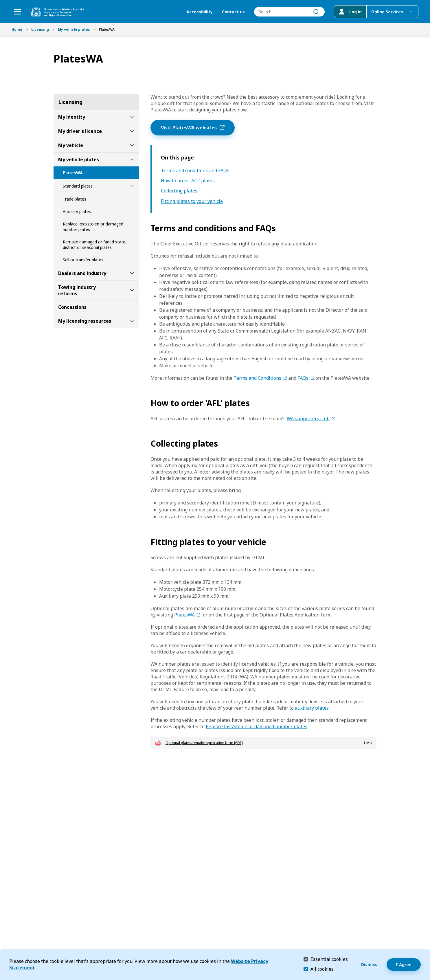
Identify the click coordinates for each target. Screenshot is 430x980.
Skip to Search (2, 2)
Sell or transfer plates (83, 260)
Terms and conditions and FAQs (195, 171)
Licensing (40, 29)
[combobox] (289, 12)
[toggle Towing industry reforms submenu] (132, 290)
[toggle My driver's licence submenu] (132, 131)
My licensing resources (85, 321)
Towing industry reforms (77, 290)
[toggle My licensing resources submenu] (132, 321)
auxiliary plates (312, 708)
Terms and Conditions (257, 378)
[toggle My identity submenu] (132, 117)
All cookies (322, 969)
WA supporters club (308, 419)
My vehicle (71, 145)
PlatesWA (73, 173)
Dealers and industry (82, 273)
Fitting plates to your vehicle (192, 201)
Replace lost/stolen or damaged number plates (93, 227)
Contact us (233, 12)
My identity (72, 117)
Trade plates (75, 199)
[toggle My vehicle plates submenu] (132, 159)
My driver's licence (80, 131)
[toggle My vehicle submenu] (132, 145)
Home (17, 29)
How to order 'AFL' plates (188, 181)
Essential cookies (329, 959)
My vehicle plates (74, 29)
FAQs (303, 378)
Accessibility (200, 12)
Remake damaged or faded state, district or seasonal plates (95, 245)
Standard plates (78, 186)
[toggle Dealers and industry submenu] (132, 273)
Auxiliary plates (77, 211)
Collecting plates (179, 191)
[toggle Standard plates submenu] (132, 186)
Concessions (72, 307)
